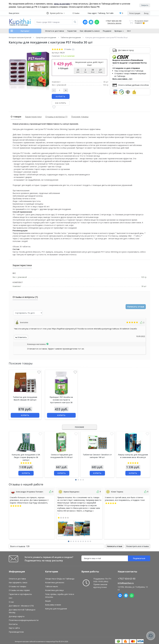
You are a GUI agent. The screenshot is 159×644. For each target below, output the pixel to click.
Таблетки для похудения (71, 37)
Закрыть (145, 5)
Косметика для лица (54, 590)
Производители (16, 632)
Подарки (107, 31)
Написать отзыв (136, 307)
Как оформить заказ (90, 31)
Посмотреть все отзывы (138, 546)
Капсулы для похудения (56, 609)
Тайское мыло (52, 586)
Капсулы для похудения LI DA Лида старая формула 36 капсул (26, 457)
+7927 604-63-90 (114, 21)
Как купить (61, 103)
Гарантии (72, 31)
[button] (56, 13)
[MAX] (85, 22)
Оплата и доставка (55, 31)
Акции (48, 601)
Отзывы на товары (17, 586)
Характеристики (33, 117)
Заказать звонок (114, 23)
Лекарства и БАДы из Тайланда (60, 579)
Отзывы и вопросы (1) (56, 117)
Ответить (21, 337)
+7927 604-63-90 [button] (127, 579)
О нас (11, 602)
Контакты (13, 624)
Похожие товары (80, 117)
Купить (61, 96)
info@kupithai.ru (126, 583)
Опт (129, 31)
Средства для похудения (46, 37)
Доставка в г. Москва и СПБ (21, 606)
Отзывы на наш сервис (19, 590)
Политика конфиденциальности (24, 620)
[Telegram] (91, 22)
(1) (73, 49)
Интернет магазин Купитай (20, 37)
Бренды (119, 31)
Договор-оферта (17, 616)
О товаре (16, 117)
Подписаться (139, 558)
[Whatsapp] (97, 22)
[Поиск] (75, 22)
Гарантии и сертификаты (20, 594)
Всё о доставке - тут (122, 79)
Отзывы (76, 13)
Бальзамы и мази (53, 605)
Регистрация (135, 13)
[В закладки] (54, 107)
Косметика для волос (55, 582)
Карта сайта (14, 628)
